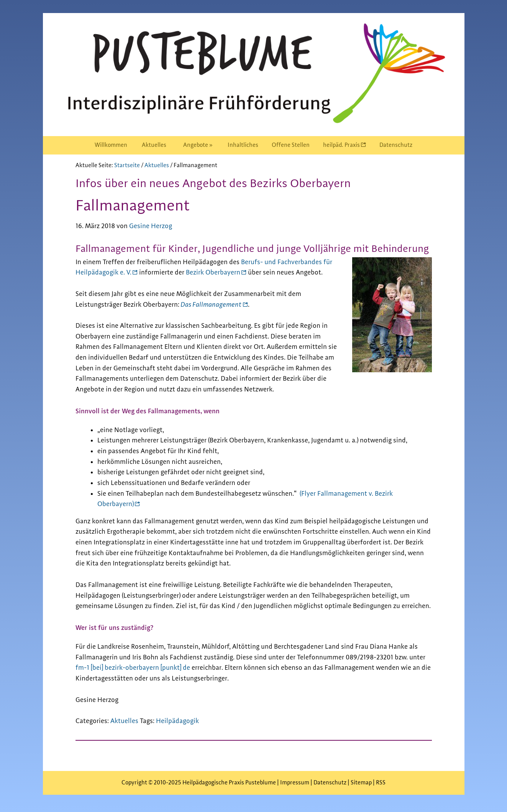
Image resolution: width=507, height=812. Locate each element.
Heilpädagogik (177, 721)
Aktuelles (124, 721)
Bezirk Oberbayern (213, 273)
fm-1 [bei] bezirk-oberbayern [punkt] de (133, 668)
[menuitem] (111, 145)
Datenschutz (330, 783)
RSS (381, 783)
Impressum (295, 783)
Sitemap (361, 783)
